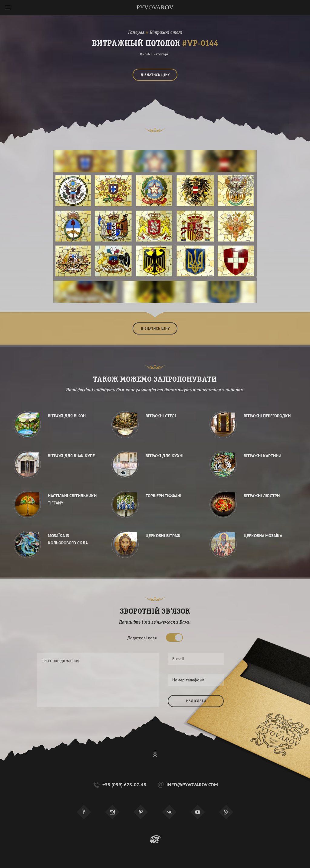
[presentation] (214, 728)
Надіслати (196, 701)
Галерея (136, 33)
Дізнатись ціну (155, 75)
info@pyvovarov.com (187, 785)
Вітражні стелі (166, 33)
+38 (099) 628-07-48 (119, 785)
